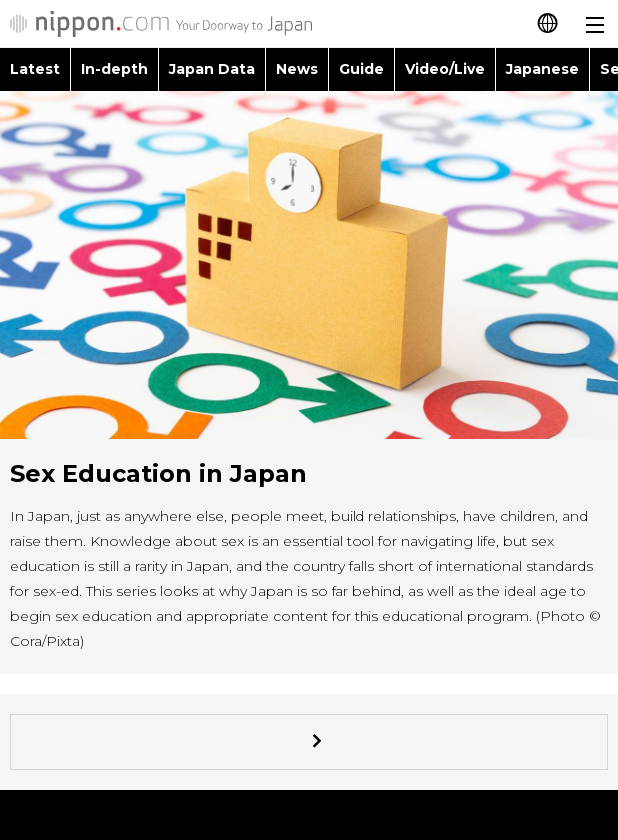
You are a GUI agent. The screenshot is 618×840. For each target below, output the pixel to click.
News (297, 69)
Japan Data (212, 69)
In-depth (114, 69)
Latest (35, 69)
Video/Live (445, 69)
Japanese (542, 69)
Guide (361, 69)
